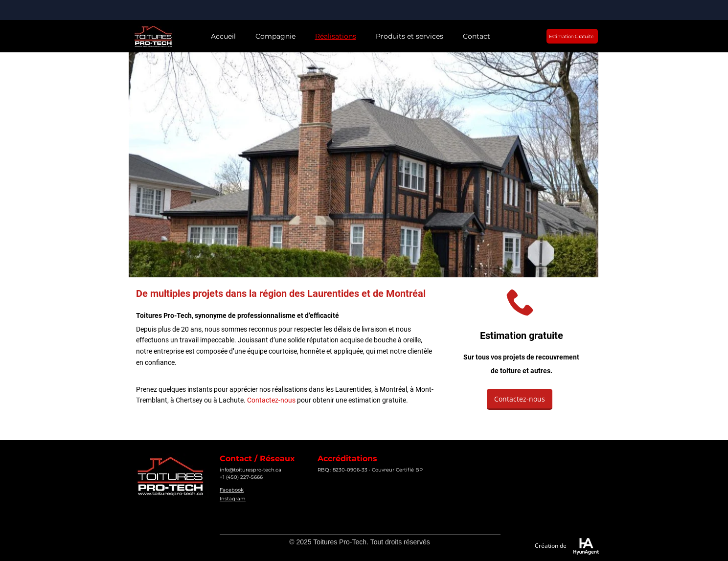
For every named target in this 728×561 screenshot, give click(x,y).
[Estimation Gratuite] (572, 36)
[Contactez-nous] (520, 399)
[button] (275, 37)
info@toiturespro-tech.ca (250, 470)
